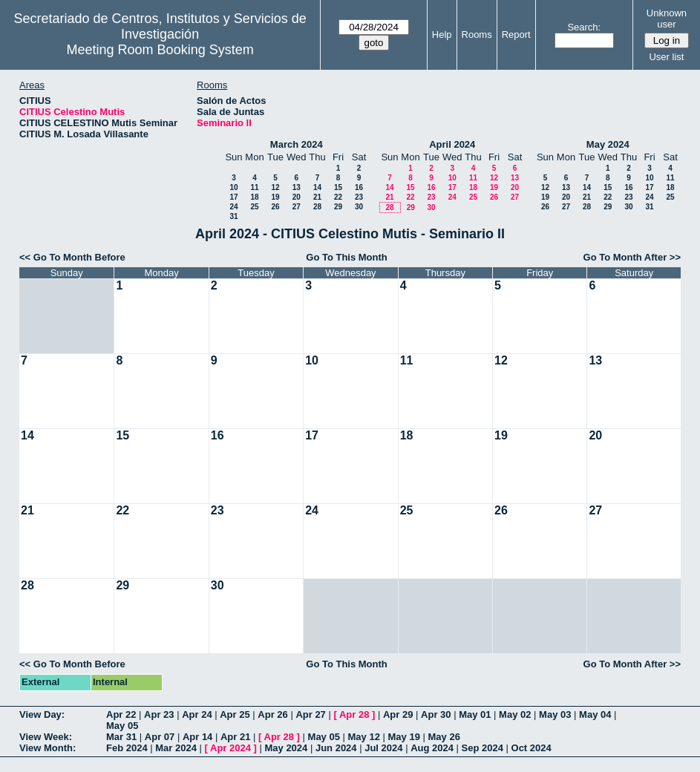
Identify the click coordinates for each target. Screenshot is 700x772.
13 (297, 187)
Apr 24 (197, 714)
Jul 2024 (383, 748)
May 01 (475, 714)
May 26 (444, 737)
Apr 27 (310, 714)
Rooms (477, 35)
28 (317, 207)
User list (666, 57)
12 (275, 187)
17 (233, 197)
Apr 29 (398, 714)
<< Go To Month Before (72, 257)
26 (275, 207)
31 (233, 216)
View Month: (48, 748)
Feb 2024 (127, 748)
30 (359, 207)
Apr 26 (272, 714)
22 (338, 197)
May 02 (515, 714)
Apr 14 (197, 737)
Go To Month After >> (632, 257)
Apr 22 (121, 714)
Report (516, 35)
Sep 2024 (483, 748)
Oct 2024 (531, 748)
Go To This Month (347, 257)
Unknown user (667, 19)
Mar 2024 (176, 748)
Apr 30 (436, 714)
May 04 (595, 714)
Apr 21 (235, 737)
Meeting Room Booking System (160, 50)
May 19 (404, 737)
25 (254, 207)
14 (317, 187)
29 (338, 207)
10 (233, 187)
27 (297, 207)
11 (254, 187)
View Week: (46, 737)
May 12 (364, 737)
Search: (584, 27)
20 (297, 197)
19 (275, 197)
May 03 (555, 714)
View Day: (42, 714)
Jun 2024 (336, 748)
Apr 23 (159, 714)
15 (338, 187)
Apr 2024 (230, 748)
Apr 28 (354, 714)
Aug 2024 (432, 748)
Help (442, 35)
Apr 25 (235, 714)
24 (233, 207)
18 (254, 197)
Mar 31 (121, 737)
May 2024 (608, 144)
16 (359, 187)
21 (317, 197)
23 (359, 197)
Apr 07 (160, 737)
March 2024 (297, 144)
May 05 (122, 726)
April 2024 (452, 144)
